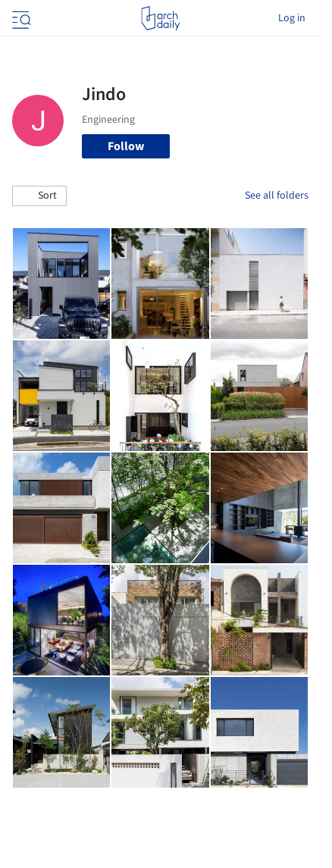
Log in (292, 18)
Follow (126, 146)
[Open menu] (20, 18)
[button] (39, 196)
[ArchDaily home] (160, 18)
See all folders (277, 196)
